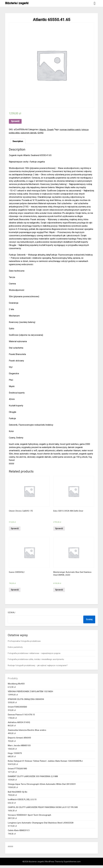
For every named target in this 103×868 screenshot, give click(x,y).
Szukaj (11, 615)
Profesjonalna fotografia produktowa (24, 644)
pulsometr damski (30, 133)
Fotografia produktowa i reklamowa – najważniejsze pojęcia (34, 656)
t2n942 (43, 133)
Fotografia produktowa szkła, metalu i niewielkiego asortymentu (36, 662)
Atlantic (43, 129)
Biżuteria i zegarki (17, 3)
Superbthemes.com (72, 864)
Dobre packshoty (15, 650)
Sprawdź (15, 121)
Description (18, 141)
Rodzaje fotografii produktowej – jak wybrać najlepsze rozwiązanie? (38, 668)
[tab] (18, 141)
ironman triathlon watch (71, 129)
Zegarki (51, 129)
